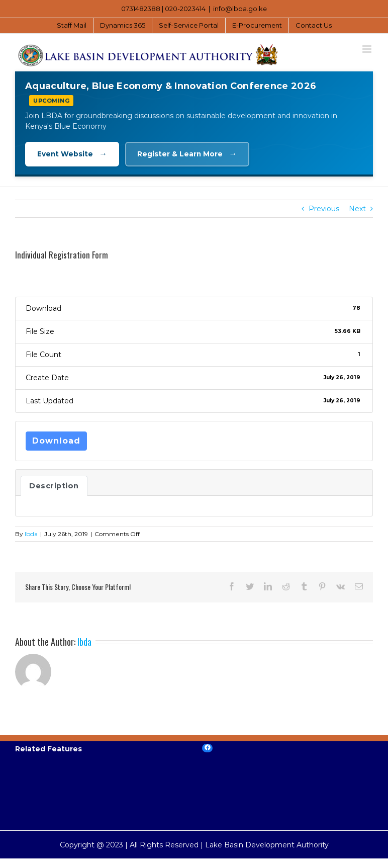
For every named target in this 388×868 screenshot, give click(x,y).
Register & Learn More (191, 154)
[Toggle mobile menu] (368, 49)
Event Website (73, 154)
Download (56, 441)
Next (357, 209)
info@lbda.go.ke (240, 9)
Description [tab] (54, 486)
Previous (324, 209)
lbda (31, 534)
